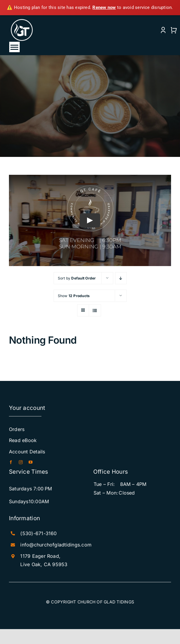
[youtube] (31, 462)
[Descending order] (121, 278)
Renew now (104, 7)
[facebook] (11, 462)
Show (74, 296)
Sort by (77, 278)
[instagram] (21, 462)
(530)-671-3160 (38, 533)
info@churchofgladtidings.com (56, 545)
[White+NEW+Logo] (22, 21)
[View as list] (95, 310)
